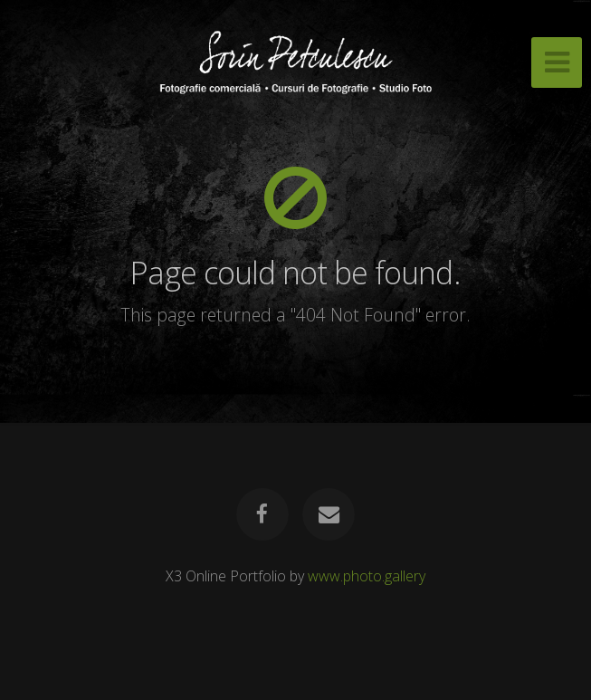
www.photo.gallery (367, 576)
